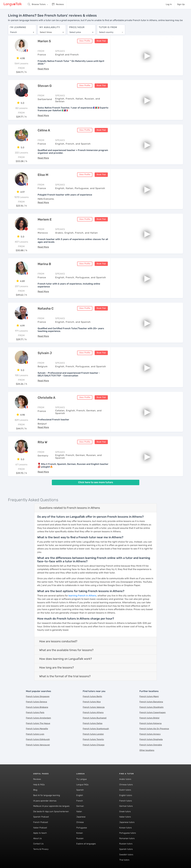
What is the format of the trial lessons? (65, 677)
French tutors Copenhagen (153, 713)
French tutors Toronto (93, 740)
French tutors (126, 801)
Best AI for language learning (47, 796)
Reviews (37, 779)
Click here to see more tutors (96, 483)
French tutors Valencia (94, 707)
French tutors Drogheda (151, 740)
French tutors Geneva (36, 702)
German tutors (126, 806)
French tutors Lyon (35, 734)
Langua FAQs (82, 785)
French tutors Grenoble (151, 745)
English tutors (126, 796)
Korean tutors (125, 828)
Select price (75, 31)
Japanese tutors (127, 822)
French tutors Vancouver (38, 745)
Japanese (81, 817)
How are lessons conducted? (58, 642)
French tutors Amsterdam (38, 718)
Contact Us (38, 844)
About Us (37, 839)
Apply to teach (40, 833)
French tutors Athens (93, 713)
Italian (79, 812)
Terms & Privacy (41, 849)
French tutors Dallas (93, 724)
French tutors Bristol (149, 718)
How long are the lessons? (57, 668)
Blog (35, 790)
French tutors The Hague (38, 724)
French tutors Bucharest (95, 718)
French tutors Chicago (94, 745)
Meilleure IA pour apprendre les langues (51, 806)
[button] (43, 69)
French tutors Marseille (37, 729)
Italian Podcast (40, 828)
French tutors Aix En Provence (154, 729)
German (80, 806)
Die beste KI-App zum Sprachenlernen (51, 812)
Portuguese (82, 828)
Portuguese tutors (128, 833)
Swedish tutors (126, 855)
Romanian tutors (127, 839)
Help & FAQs (39, 785)
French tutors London (93, 734)
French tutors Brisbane (37, 707)
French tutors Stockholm (151, 707)
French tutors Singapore (38, 697)
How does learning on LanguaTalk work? (66, 659)
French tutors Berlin (92, 697)
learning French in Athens (82, 596)
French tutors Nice (92, 702)
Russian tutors (126, 844)
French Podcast (41, 822)
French (80, 801)
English (80, 796)
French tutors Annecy (150, 734)
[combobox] (22, 31)
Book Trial (101, 41)
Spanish (80, 790)
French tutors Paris (35, 713)
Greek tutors (125, 812)
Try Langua (81, 779)
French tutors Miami (149, 697)
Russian (80, 839)
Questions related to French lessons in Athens (70, 508)
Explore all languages (86, 844)
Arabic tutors (125, 779)
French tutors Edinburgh (38, 740)
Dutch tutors (125, 790)
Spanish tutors (126, 849)
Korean (80, 833)
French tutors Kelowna (150, 724)
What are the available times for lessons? (66, 650)
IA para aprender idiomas (45, 801)
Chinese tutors (126, 785)
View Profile (85, 41)
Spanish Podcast (41, 817)
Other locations (147, 750)
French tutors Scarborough (96, 729)
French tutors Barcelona (151, 702)
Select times (46, 31)
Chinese (80, 822)
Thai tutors (124, 860)
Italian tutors (125, 817)
